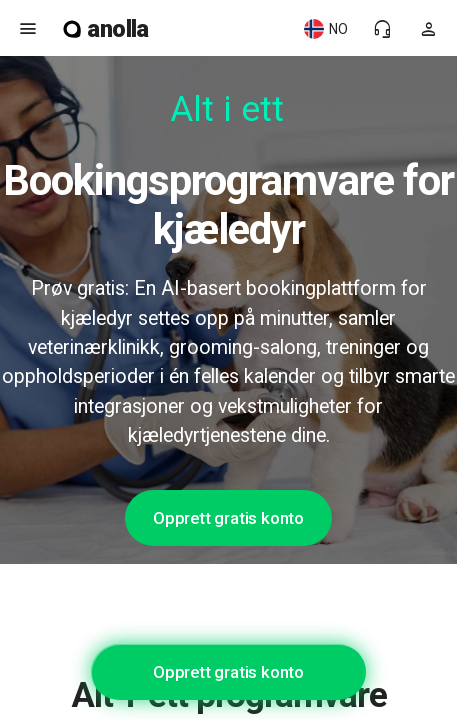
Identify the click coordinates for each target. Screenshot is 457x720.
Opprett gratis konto (228, 518)
